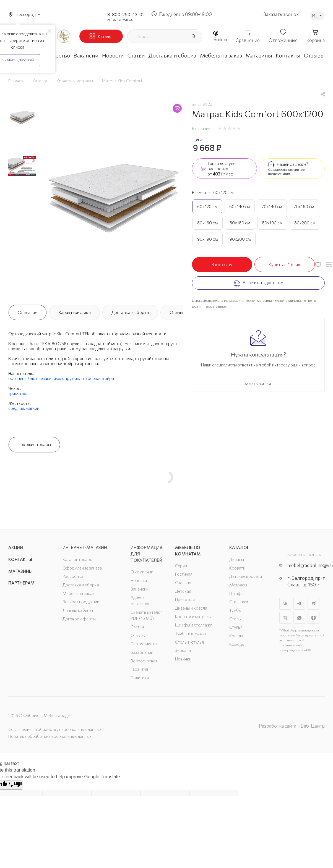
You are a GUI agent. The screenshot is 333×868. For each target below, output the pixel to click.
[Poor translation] (15, 785)
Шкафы (237, 593)
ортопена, (18, 378)
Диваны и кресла (191, 608)
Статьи (137, 627)
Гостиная (184, 574)
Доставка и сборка (130, 312)
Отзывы (177, 312)
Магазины (20, 571)
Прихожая (185, 599)
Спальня (183, 583)
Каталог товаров (79, 559)
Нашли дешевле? (292, 164)
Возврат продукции (81, 602)
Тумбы (235, 610)
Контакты (20, 559)
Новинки (183, 659)
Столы (235, 619)
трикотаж (18, 393)
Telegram (299, 604)
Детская (183, 591)
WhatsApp (299, 618)
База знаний (142, 652)
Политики (140, 678)
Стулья (236, 627)
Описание (28, 312)
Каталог (239, 547)
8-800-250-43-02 (126, 14)
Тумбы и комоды (191, 633)
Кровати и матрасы (193, 617)
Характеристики (75, 312)
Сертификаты (144, 644)
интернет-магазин (121, 19)
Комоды (237, 644)
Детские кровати (246, 576)
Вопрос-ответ (144, 661)
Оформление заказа (82, 568)
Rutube (314, 604)
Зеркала (183, 650)
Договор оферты (79, 619)
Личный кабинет (78, 610)
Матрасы (238, 585)
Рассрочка (73, 576)
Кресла (236, 636)
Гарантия (139, 669)
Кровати (237, 568)
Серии (181, 566)
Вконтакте (285, 604)
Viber (285, 618)
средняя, (17, 408)
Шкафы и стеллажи (194, 625)
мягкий (32, 408)
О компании (142, 572)
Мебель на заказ (78, 593)
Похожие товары (34, 444)
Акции (16, 547)
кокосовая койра (97, 378)
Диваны (237, 559)
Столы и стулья (189, 642)
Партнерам (21, 583)
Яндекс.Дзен (314, 618)
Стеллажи (239, 602)
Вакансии (140, 589)
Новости (139, 580)
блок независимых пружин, (54, 378)
